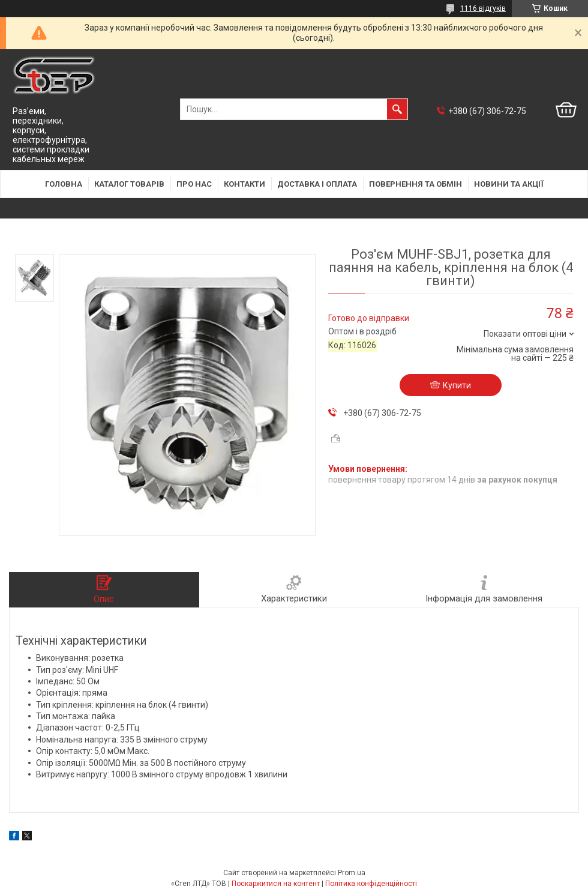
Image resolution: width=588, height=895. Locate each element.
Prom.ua (352, 873)
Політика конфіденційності (371, 884)
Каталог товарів (129, 184)
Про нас (194, 184)
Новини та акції (509, 184)
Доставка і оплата (317, 184)
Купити (457, 385)
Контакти (244, 184)
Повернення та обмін (415, 184)
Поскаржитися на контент (276, 884)
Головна (64, 184)
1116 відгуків (483, 8)
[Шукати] (397, 109)
